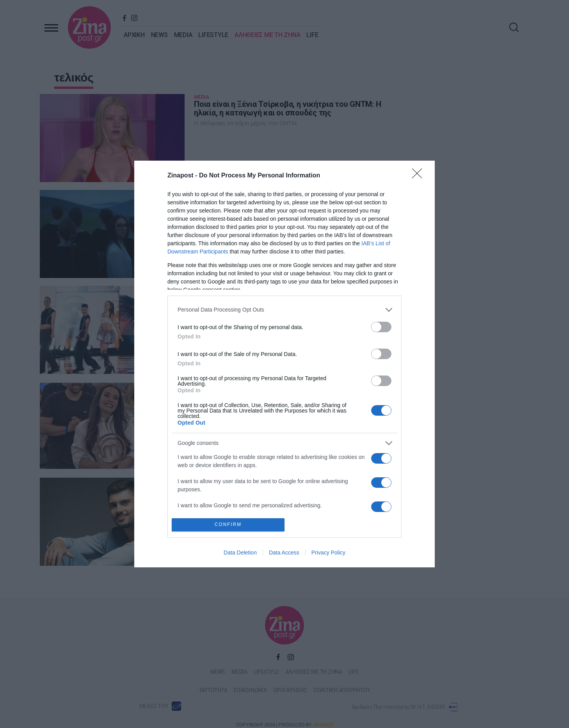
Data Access (284, 553)
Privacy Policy (328, 553)
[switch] (381, 327)
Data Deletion (240, 553)
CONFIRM (228, 525)
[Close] (420, 176)
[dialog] (284, 364)
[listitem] (284, 310)
